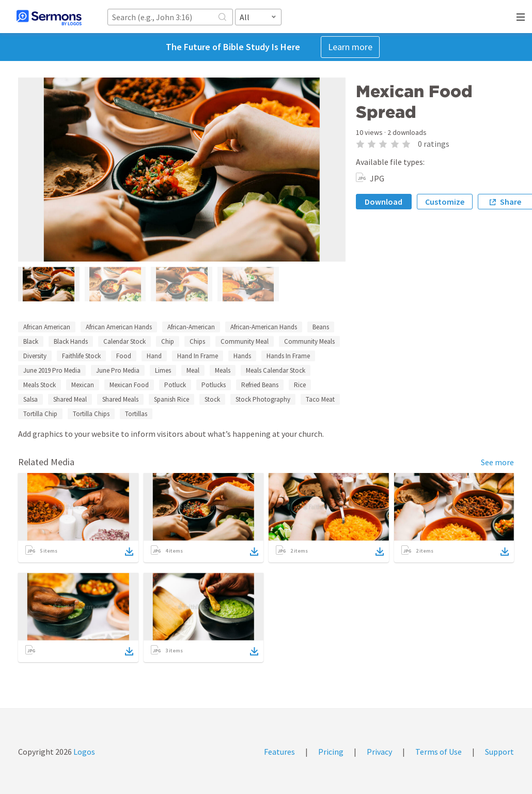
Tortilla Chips (91, 414)
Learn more (350, 47)
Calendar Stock (124, 341)
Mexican (83, 385)
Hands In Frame (288, 356)
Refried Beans (260, 385)
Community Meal (245, 341)
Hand (154, 356)
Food (124, 356)
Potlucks (214, 385)
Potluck (175, 385)
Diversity (35, 356)
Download (384, 202)
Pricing (331, 752)
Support (499, 752)
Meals (223, 370)
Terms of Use (439, 752)
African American (47, 327)
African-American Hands (264, 327)
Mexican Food (129, 385)
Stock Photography (263, 399)
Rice (300, 385)
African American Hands (119, 327)
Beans (321, 327)
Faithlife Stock (81, 356)
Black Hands (71, 341)
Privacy (379, 752)
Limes (163, 370)
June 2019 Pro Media (52, 370)
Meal (193, 370)
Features (279, 752)
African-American (191, 327)
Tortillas (136, 414)
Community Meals (309, 341)
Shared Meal (70, 399)
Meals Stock (40, 385)
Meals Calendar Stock (276, 370)
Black (31, 341)
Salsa (30, 399)
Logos (83, 752)
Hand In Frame (198, 356)
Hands (242, 356)
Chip (168, 341)
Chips (197, 341)
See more (497, 462)
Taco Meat (320, 399)
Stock (212, 399)
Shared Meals (120, 399)
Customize (445, 202)
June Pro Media (118, 370)
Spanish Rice (171, 399)
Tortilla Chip (40, 414)
